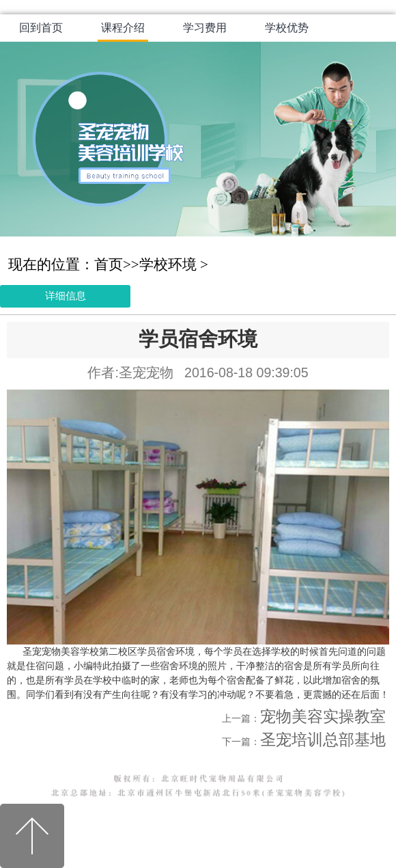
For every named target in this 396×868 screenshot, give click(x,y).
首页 (109, 265)
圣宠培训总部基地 (323, 740)
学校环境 (168, 265)
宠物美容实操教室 (323, 717)
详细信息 (66, 296)
